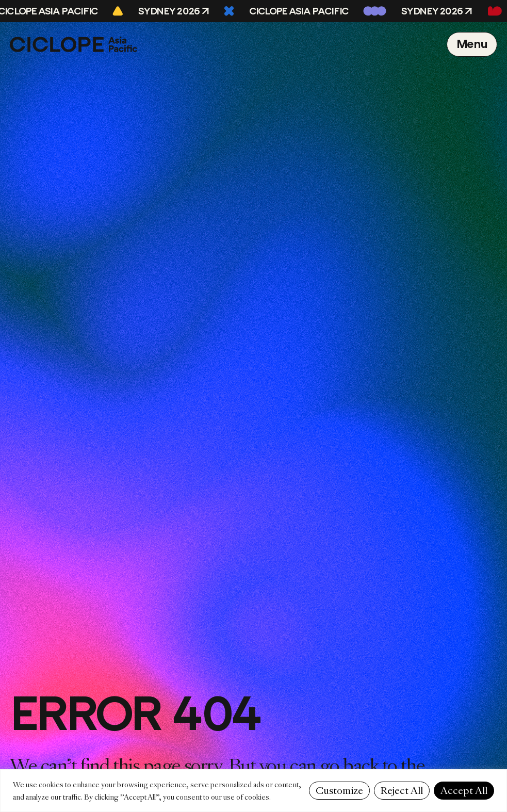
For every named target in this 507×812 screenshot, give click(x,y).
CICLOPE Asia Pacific (300, 11)
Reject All (402, 791)
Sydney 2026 (170, 11)
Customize (339, 791)
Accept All (464, 791)
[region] (253, 791)
